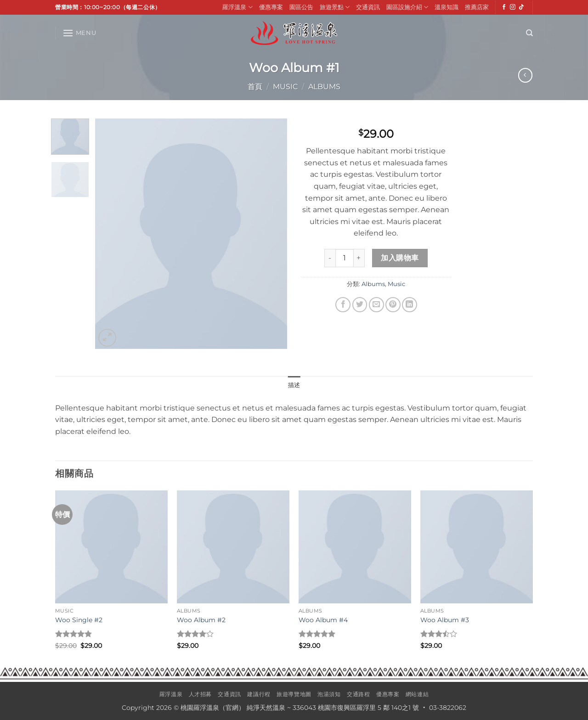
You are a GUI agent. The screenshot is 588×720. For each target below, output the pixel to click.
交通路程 (358, 694)
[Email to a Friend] (376, 305)
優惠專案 (271, 7)
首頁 (255, 87)
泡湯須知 (329, 694)
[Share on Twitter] (360, 305)
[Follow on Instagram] (513, 7)
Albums (324, 87)
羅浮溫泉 (237, 7)
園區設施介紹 (407, 7)
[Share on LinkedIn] (410, 305)
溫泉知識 (447, 7)
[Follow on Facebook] (504, 7)
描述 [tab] (294, 385)
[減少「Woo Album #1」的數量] (330, 258)
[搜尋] (529, 33)
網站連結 (417, 694)
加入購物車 (400, 258)
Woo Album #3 (445, 620)
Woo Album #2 (201, 620)
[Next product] (525, 75)
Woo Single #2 (79, 620)
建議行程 (259, 694)
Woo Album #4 (323, 620)
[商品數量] (345, 258)
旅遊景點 (335, 7)
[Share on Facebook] (343, 305)
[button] (79, 33)
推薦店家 (477, 7)
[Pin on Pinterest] (393, 305)
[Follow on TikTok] (521, 7)
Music (285, 87)
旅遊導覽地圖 (294, 694)
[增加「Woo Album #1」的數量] (359, 258)
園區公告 (301, 7)
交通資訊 (368, 7)
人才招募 (200, 694)
